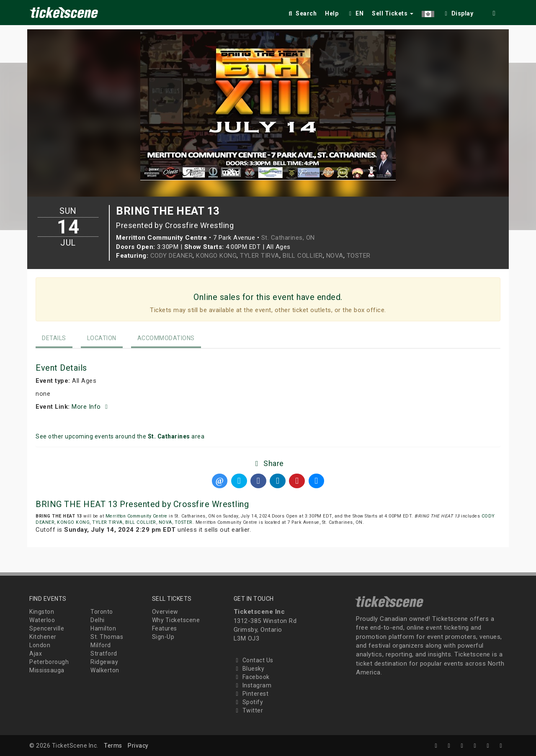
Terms (113, 746)
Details (54, 338)
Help (332, 13)
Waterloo (42, 620)
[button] (428, 12)
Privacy (138, 746)
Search (302, 13)
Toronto (102, 612)
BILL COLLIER (303, 256)
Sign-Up (163, 637)
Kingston (42, 612)
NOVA (335, 256)
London (40, 645)
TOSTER (359, 256)
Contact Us (254, 660)
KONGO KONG (216, 256)
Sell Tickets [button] (393, 13)
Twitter (249, 710)
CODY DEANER (172, 256)
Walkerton (105, 670)
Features (165, 628)
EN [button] (355, 13)
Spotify (249, 702)
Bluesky (249, 669)
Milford (101, 645)
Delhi (98, 620)
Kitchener (43, 637)
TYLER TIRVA (260, 256)
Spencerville (47, 628)
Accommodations (166, 338)
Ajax (36, 653)
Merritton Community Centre (137, 516)
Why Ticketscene (176, 620)
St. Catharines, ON (288, 238)
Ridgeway (104, 662)
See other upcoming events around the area (120, 436)
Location (102, 338)
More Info (91, 407)
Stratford (104, 653)
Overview (165, 612)
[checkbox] (458, 12)
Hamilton (103, 628)
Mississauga (47, 670)
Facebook (252, 677)
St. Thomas (107, 637)
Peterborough (49, 662)
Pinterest (251, 694)
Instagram (253, 685)
